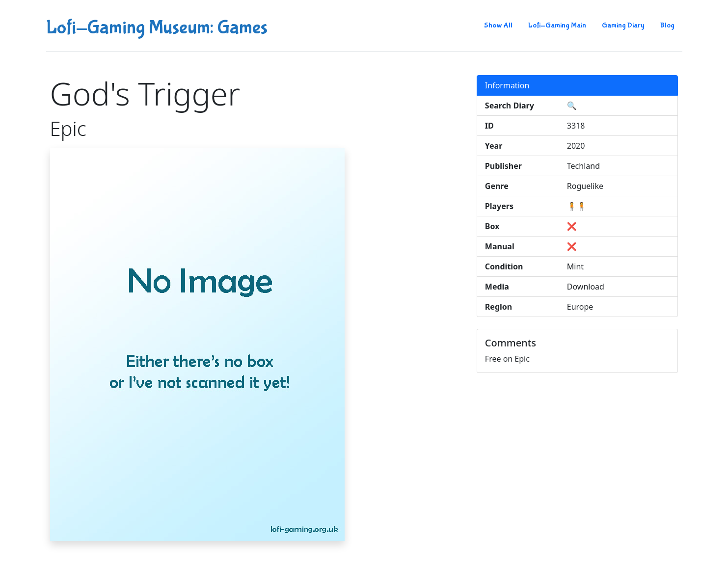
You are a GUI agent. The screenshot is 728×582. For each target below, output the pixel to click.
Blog (667, 25)
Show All (498, 25)
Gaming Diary (623, 25)
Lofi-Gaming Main (557, 25)
